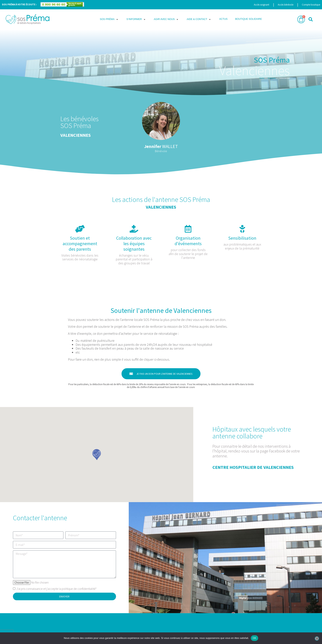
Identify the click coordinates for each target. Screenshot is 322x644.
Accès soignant (262, 5)
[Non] (317, 638)
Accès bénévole (286, 5)
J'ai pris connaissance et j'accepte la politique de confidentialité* (56, 589)
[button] (109, 19)
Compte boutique (311, 5)
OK (255, 638)
